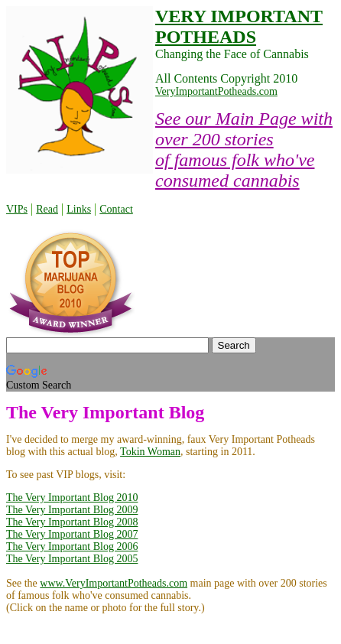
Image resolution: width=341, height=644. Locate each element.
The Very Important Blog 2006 (72, 546)
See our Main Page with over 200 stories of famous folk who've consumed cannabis (244, 150)
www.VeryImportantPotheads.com (114, 583)
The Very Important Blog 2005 (72, 559)
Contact (116, 209)
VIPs (17, 209)
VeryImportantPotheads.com (216, 91)
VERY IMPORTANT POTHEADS (239, 26)
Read (47, 209)
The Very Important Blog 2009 (72, 510)
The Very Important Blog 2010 (72, 498)
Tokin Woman (150, 452)
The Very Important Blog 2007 (72, 534)
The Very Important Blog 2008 (72, 522)
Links (79, 209)
